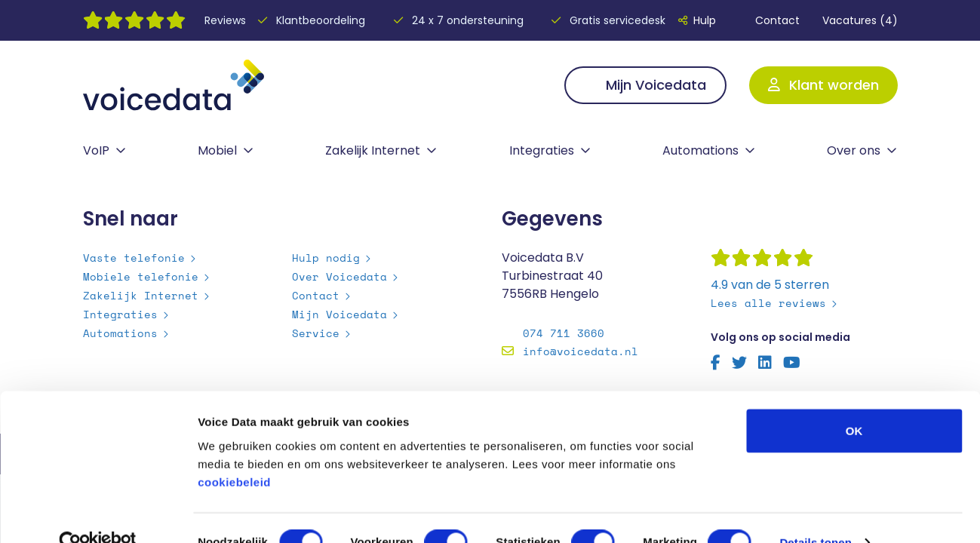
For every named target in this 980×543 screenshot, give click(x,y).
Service (316, 333)
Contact (769, 20)
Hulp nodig (326, 258)
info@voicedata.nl (581, 351)
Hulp (697, 20)
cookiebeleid (234, 452)
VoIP (96, 150)
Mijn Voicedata (645, 85)
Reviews (225, 20)
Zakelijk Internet (373, 150)
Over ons (854, 150)
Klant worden (823, 85)
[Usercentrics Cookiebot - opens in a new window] (98, 514)
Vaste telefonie (134, 258)
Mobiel (217, 150)
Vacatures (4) (860, 20)
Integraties (542, 150)
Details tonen (815, 513)
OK (854, 401)
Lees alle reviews (768, 303)
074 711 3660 (564, 333)
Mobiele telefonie (141, 276)
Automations (700, 150)
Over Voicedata (339, 276)
